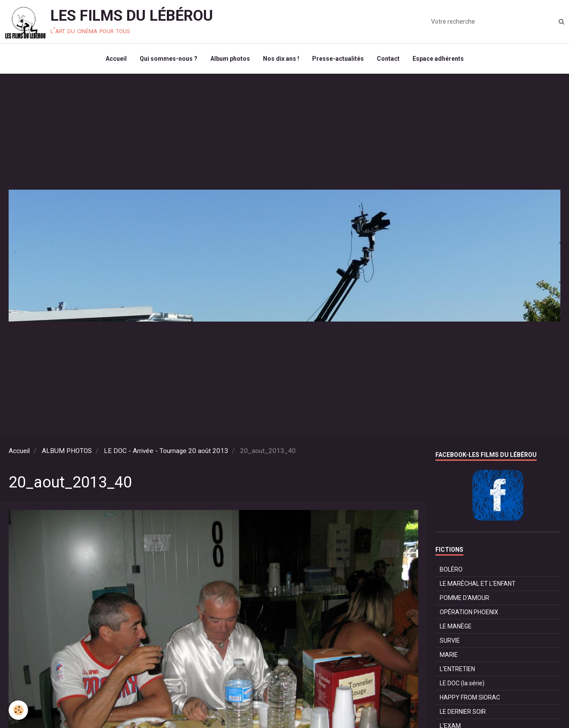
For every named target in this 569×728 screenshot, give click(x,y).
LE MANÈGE (456, 626)
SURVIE (450, 641)
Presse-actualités (338, 59)
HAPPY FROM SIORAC (470, 697)
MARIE (449, 655)
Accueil (116, 59)
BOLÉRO (451, 569)
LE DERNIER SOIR (463, 712)
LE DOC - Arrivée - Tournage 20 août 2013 (166, 451)
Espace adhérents (438, 59)
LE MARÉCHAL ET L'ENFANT (478, 584)
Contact (388, 59)
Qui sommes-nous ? (169, 59)
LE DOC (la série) (462, 683)
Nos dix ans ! (281, 59)
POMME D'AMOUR (464, 598)
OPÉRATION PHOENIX (469, 612)
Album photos (230, 59)
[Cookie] (18, 710)
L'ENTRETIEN (457, 669)
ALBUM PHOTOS (67, 451)
